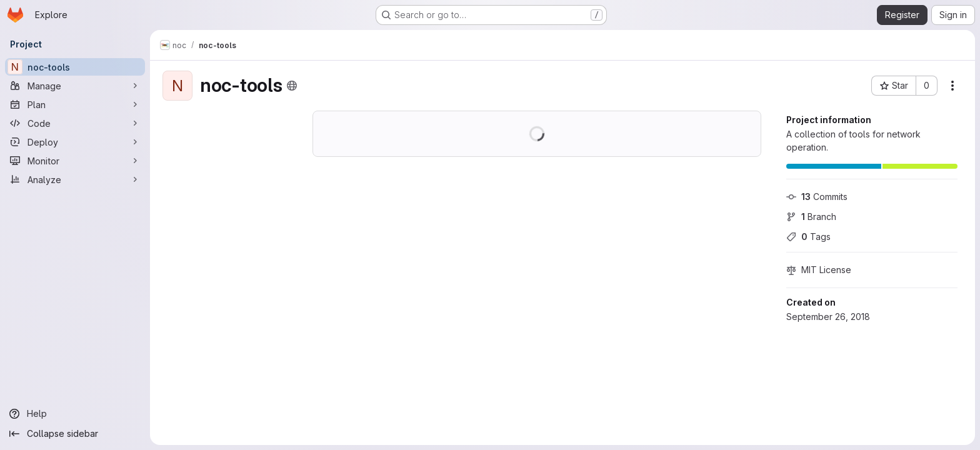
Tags (808, 237)
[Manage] (75, 86)
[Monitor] (75, 161)
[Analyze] (75, 179)
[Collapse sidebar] (75, 434)
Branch (811, 217)
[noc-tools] (75, 67)
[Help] (75, 414)
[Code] (75, 123)
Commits (817, 197)
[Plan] (75, 104)
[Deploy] (75, 142)
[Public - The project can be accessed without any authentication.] (292, 86)
